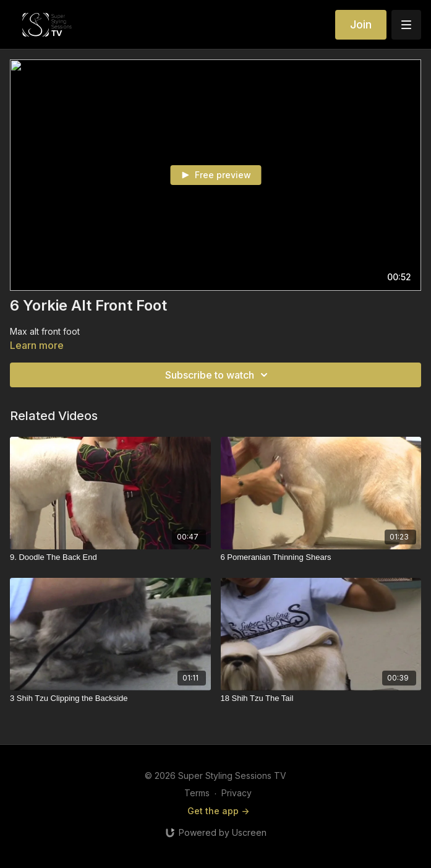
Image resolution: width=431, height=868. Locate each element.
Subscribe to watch (218, 375)
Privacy (237, 793)
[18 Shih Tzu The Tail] (321, 698)
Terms (197, 793)
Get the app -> (218, 811)
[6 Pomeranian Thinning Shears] (321, 557)
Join (361, 24)
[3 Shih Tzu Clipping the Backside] (110, 698)
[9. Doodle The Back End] (110, 557)
